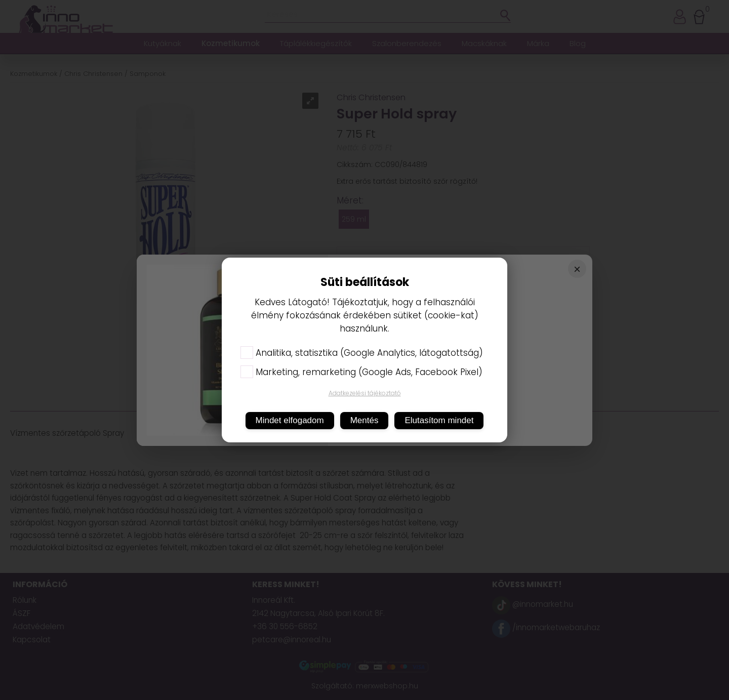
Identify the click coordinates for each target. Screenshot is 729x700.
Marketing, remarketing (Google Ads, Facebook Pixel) (361, 372)
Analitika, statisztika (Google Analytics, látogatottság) (362, 353)
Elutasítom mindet (439, 420)
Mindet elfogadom (290, 420)
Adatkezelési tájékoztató (365, 393)
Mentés (364, 420)
